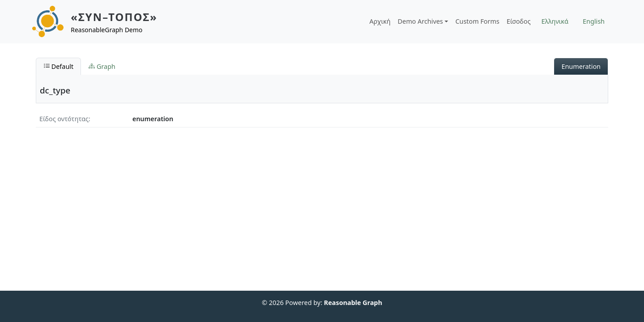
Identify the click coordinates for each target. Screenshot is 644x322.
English (594, 21)
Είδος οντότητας (64, 119)
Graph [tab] (102, 66)
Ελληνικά (555, 21)
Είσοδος (519, 21)
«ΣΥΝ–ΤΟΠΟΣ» (114, 17)
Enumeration (581, 66)
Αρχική (380, 21)
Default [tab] (58, 66)
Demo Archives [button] (420, 21)
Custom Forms (477, 21)
